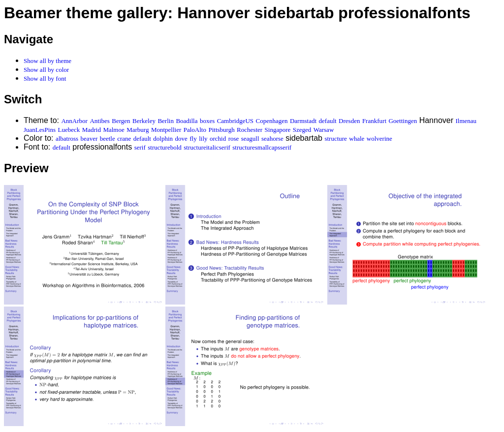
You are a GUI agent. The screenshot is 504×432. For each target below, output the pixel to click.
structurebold (165, 147)
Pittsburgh (221, 130)
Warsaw (324, 130)
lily (203, 139)
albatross (67, 139)
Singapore (278, 130)
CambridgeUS (235, 121)
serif (140, 147)
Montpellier (166, 130)
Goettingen (403, 121)
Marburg (138, 130)
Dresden (349, 121)
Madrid (92, 130)
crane (124, 139)
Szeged (302, 130)
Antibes (99, 121)
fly (193, 139)
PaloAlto (195, 130)
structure (335, 139)
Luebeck (69, 130)
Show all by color (46, 70)
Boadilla (187, 121)
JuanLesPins (40, 130)
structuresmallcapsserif (262, 147)
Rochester (250, 130)
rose (234, 139)
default (328, 121)
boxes (207, 121)
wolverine (379, 139)
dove (181, 139)
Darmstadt (303, 121)
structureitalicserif (207, 147)
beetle (108, 139)
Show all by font (45, 78)
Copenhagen (272, 121)
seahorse (272, 139)
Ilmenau (466, 121)
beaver (89, 139)
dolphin (163, 139)
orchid (218, 139)
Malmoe (113, 130)
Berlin (166, 121)
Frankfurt (374, 121)
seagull (250, 139)
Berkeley (144, 121)
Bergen (121, 121)
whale (357, 139)
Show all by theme (47, 61)
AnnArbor (74, 121)
